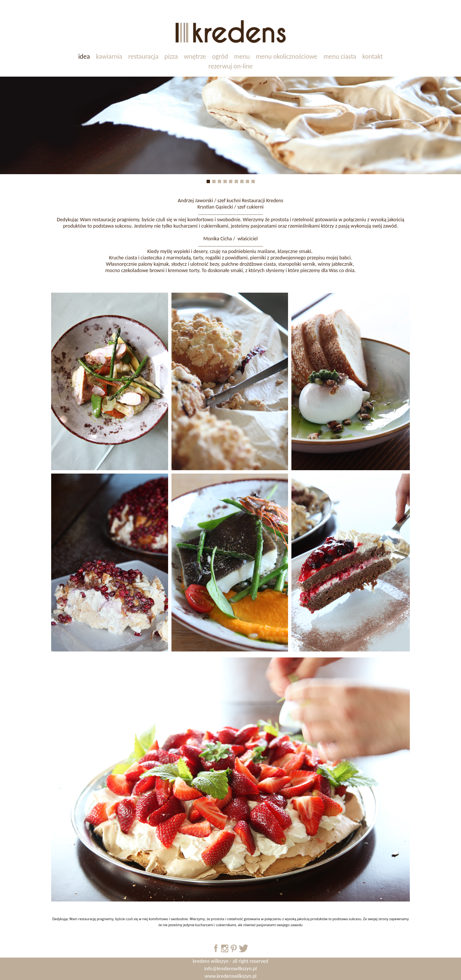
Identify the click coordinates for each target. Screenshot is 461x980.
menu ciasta (340, 56)
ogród (220, 56)
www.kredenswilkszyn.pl (230, 976)
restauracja (143, 56)
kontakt (373, 56)
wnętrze (195, 56)
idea (84, 56)
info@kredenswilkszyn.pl (231, 969)
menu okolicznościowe (287, 56)
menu (242, 56)
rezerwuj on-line (231, 66)
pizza (171, 56)
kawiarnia (109, 56)
